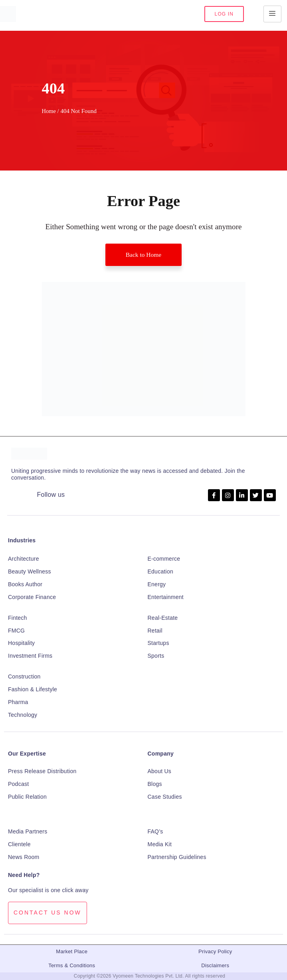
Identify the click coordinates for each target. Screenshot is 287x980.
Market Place (72, 952)
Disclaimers (215, 965)
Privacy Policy (215, 952)
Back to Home (143, 255)
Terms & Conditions (72, 965)
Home (49, 111)
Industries (22, 541)
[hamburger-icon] (272, 14)
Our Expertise (27, 754)
